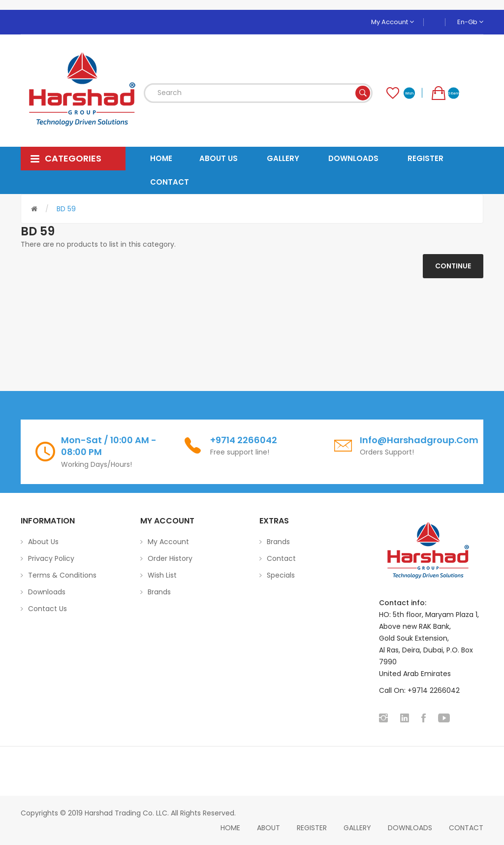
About (268, 828)
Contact (281, 558)
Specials (281, 575)
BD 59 (66, 209)
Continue (453, 266)
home (230, 828)
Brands (159, 592)
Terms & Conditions (62, 575)
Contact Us (47, 609)
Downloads (47, 592)
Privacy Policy (51, 558)
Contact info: (403, 603)
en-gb (470, 22)
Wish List (162, 575)
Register (312, 828)
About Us (43, 542)
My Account (393, 22)
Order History (170, 558)
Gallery (357, 828)
